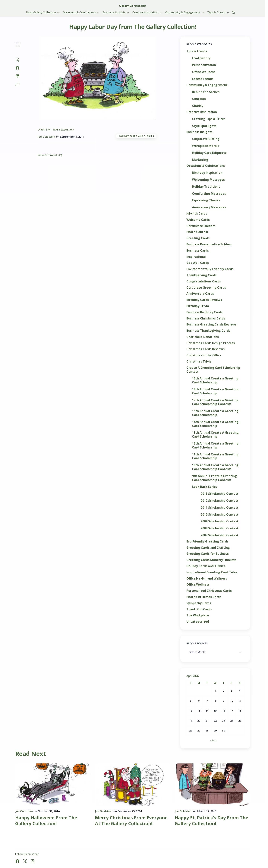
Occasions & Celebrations (206, 166)
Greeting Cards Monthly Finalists (211, 560)
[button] (233, 12)
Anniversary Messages (209, 207)
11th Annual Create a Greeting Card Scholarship (215, 456)
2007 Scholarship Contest (220, 535)
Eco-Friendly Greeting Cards (207, 541)
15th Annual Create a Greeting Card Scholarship (215, 413)
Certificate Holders (201, 226)
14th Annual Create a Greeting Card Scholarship (215, 424)
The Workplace (198, 615)
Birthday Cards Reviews (204, 300)
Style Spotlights (204, 126)
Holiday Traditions (206, 187)
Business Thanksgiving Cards (208, 331)
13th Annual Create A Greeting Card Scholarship (215, 435)
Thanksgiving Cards (201, 275)
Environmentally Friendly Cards (210, 269)
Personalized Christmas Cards (209, 591)
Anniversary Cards (200, 294)
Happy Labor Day (63, 130)
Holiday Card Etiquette (209, 153)
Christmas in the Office (204, 355)
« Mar (213, 740)
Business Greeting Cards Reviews (211, 324)
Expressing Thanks (206, 200)
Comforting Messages (209, 194)
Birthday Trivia (198, 306)
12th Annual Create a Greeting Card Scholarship (215, 445)
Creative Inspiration (202, 112)
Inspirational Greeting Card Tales (212, 572)
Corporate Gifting (206, 139)
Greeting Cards (198, 238)
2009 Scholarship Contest (220, 521)
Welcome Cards (198, 220)
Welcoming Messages (208, 180)
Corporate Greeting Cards (206, 288)
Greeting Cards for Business (208, 554)
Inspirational (196, 257)
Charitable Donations (203, 337)
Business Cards (198, 251)
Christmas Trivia (199, 362)
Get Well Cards (198, 263)
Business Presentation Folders (209, 244)
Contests (199, 99)
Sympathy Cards (199, 603)
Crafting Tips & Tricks (209, 119)
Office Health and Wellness (207, 579)
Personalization (204, 65)
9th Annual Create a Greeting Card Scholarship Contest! (214, 478)
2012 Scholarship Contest (220, 501)
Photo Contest (197, 232)
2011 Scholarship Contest (220, 508)
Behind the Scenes (206, 92)
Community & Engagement (207, 85)
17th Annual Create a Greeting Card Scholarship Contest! (215, 402)
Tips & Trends (197, 51)
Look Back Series (205, 487)
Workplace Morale (206, 146)
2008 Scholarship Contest (220, 528)
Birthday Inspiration (207, 173)
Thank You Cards (199, 609)
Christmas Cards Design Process (211, 343)
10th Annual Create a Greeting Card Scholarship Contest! (215, 467)
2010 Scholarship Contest (220, 515)
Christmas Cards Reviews (205, 349)
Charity (198, 106)
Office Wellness (204, 72)
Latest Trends (203, 79)
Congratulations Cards (204, 281)
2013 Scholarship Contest (220, 494)
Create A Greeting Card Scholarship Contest (213, 370)
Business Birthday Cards (204, 312)
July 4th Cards (197, 214)
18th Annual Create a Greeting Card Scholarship (215, 391)
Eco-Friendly (201, 58)
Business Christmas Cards (206, 318)
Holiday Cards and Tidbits (136, 136)
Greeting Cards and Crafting (208, 548)
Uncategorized (198, 622)
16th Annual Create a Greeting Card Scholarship (215, 380)
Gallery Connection (132, 6)
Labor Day (44, 130)
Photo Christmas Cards (204, 597)
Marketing (200, 160)
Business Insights (199, 132)
